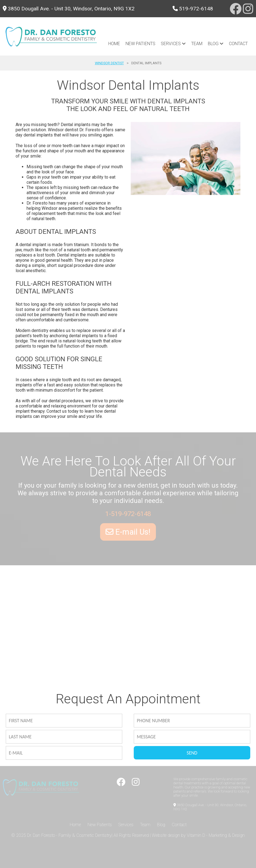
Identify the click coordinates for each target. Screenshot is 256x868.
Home (114, 44)
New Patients (140, 44)
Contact (238, 44)
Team (197, 44)
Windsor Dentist (109, 63)
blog (216, 44)
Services (173, 44)
